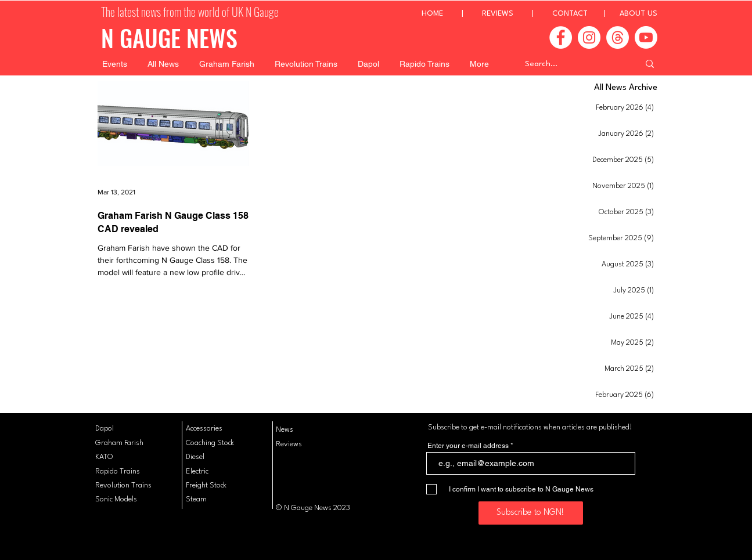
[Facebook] (561, 37)
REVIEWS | (517, 14)
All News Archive (626, 88)
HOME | (452, 14)
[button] (115, 64)
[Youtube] (646, 37)
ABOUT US (638, 14)
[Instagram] (589, 37)
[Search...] (573, 64)
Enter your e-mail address (468, 446)
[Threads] (618, 37)
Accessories (204, 429)
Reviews (289, 444)
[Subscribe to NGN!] (531, 513)
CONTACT (570, 14)
